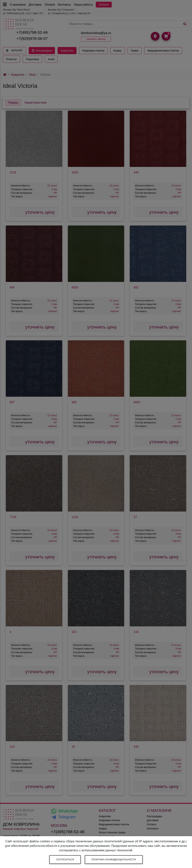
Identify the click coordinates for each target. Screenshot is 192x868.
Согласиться (65, 859)
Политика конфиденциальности (114, 859)
